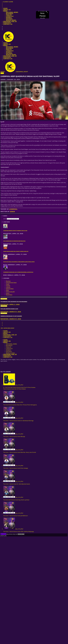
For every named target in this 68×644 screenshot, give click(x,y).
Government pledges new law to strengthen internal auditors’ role (18, 272)
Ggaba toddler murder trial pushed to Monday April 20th (16, 251)
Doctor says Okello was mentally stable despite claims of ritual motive (19, 262)
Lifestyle (10, 16)
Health (9, 15)
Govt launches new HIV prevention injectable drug (14, 241)
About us (7, 10)
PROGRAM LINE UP (10, 21)
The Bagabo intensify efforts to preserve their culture (15, 231)
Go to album (6, 372)
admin (12, 212)
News (5, 11)
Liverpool (13, 209)
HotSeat (9, 19)
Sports (9, 18)
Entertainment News (11, 283)
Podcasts (7, 23)
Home (5, 8)
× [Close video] (47, 13)
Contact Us (8, 24)
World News (11, 20)
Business (10, 14)
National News (12, 12)
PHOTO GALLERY (10, 292)
